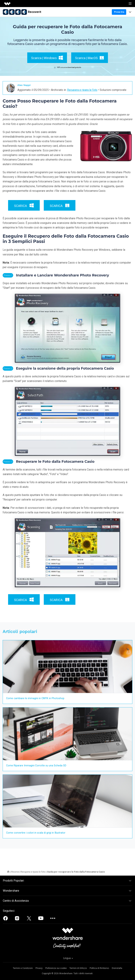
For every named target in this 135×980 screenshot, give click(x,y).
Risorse (15, 872)
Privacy (39, 968)
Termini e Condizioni (23, 968)
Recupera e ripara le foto (82, 90)
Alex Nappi (24, 85)
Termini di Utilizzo (78, 968)
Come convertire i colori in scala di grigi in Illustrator (36, 833)
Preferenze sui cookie (56, 968)
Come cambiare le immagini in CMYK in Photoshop (35, 698)
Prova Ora (119, 12)
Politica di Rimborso (99, 968)
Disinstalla (117, 968)
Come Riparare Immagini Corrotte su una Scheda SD (36, 766)
